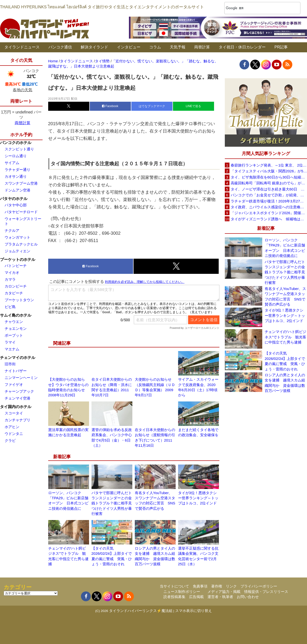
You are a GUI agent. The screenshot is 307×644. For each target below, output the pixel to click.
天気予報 (178, 47)
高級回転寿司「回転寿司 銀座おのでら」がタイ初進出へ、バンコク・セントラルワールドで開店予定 (269, 183)
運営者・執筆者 (220, 597)
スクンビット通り (19, 149)
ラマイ (10, 342)
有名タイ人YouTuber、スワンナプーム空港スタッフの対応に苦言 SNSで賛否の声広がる (285, 296)
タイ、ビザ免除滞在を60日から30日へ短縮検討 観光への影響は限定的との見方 (269, 177)
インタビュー (129, 47)
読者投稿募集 (174, 597)
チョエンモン (16, 328)
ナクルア (12, 230)
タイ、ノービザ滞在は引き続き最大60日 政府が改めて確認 (269, 189)
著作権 (217, 586)
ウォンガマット (17, 237)
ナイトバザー (16, 371)
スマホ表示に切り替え (193, 611)
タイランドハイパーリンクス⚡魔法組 (141, 611)
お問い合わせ (248, 597)
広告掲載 (196, 597)
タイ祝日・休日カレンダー (242, 47)
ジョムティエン (17, 251)
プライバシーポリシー (259, 586)
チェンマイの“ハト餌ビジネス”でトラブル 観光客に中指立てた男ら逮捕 (285, 337)
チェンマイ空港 (17, 398)
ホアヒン (12, 427)
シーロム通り (16, 156)
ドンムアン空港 (17, 190)
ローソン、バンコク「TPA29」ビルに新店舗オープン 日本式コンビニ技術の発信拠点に (285, 248)
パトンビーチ (16, 266)
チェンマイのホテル (18, 358)
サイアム (12, 163)
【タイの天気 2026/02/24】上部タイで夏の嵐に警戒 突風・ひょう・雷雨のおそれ (285, 361)
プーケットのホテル (18, 260)
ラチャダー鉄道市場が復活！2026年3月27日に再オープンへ (269, 201)
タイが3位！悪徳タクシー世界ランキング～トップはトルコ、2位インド (198, 498)
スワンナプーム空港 (21, 183)
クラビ (10, 440)
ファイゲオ (14, 384)
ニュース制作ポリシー (182, 592)
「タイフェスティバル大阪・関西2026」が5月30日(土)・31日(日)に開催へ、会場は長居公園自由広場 (269, 171)
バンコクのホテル (16, 143)
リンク (231, 586)
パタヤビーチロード (21, 212)
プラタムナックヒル (21, 244)
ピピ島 (10, 307)
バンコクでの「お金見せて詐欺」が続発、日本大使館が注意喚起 (269, 195)
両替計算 (202, 47)
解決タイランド (94, 47)
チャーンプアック (19, 391)
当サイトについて (174, 586)
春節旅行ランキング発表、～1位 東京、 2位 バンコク (269, 165)
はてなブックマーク (152, 106)
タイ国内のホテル (16, 407)
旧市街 (10, 364)
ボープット (14, 335)
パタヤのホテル (14, 199)
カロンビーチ (16, 286)
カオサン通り (16, 176)
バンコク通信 (60, 47)
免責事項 (200, 586)
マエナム (12, 349)
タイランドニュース (22, 47)
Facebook (110, 106)
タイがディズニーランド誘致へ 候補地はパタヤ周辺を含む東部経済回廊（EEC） (269, 219)
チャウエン (14, 322)
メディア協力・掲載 (224, 592)
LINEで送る (193, 106)
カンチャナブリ (17, 420)
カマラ (10, 279)
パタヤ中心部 (16, 205)
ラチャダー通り (17, 170)
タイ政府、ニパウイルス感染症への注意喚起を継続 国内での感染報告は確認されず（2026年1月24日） (269, 207)
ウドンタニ (14, 434)
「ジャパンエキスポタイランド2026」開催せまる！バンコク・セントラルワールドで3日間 (269, 213)
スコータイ (14, 413)
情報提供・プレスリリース (266, 592)
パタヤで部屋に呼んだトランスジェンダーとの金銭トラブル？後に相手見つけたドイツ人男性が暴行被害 (112, 503)
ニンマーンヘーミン (21, 378)
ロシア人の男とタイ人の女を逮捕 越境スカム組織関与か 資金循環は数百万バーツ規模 (285, 383)
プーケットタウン (19, 300)
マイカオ (12, 272)
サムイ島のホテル (16, 315)
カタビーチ (14, 293)
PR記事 (281, 47)
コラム (155, 47)
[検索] (256, 8)
